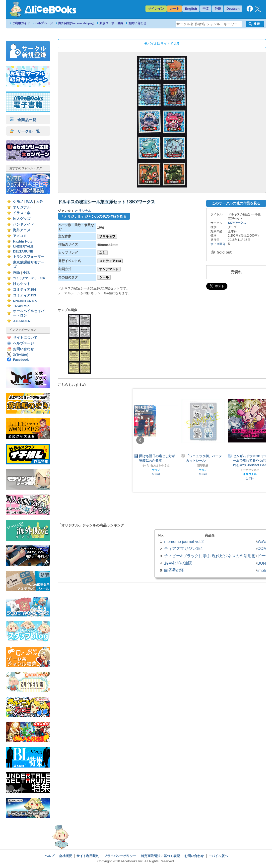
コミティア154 (25, 290)
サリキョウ (107, 236)
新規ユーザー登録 (111, 23)
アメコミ (20, 236)
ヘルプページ (44, 23)
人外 (40, 202)
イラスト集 (22, 213)
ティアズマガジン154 (183, 548)
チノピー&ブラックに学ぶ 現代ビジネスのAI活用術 (210, 556)
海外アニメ (22, 230)
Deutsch (233, 9)
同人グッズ (22, 219)
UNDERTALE (23, 246)
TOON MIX (21, 306)
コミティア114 (110, 261)
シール (104, 277)
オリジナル (22, 207)
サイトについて (25, 338)
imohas (264, 570)
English (191, 9)
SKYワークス (237, 223)
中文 (206, 9)
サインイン (156, 9)
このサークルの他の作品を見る (236, 203)
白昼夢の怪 (174, 570)
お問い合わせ (137, 23)
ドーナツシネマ (250, 470)
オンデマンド (109, 269)
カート (174, 9)
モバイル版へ (218, 856)
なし (102, 253)
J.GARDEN (22, 321)
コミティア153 (25, 295)
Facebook (21, 360)
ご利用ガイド (21, 23)
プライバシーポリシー (120, 856)
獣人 (30, 202)
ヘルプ (49, 856)
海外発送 (76, 23)
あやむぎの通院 (178, 563)
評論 (16, 273)
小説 (26, 273)
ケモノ (18, 202)
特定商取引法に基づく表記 (160, 856)
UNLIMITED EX (25, 301)
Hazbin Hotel (23, 241)
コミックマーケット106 (29, 278)
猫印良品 (203, 465)
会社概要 (66, 856)
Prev (140, 440)
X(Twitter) (21, 355)
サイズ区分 (218, 244)
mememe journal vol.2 (184, 541)
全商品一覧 (23, 120)
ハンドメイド (23, 224)
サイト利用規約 (88, 856)
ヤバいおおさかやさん (156, 465)
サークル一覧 (25, 131)
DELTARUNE (23, 251)
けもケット (22, 284)
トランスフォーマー (29, 257)
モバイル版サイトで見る (162, 43)
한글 (218, 9)
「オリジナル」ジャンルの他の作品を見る (93, 216)
